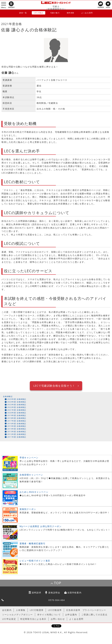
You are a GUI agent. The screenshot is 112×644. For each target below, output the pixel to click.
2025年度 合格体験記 (17, 399)
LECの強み (39, 13)
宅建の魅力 (55, 13)
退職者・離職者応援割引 (33, 543)
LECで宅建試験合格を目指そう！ (54, 386)
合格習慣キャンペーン (31, 475)
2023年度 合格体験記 (17, 404)
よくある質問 (87, 13)
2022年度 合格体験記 (17, 407)
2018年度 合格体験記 (17, 418)
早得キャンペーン (29, 458)
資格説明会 (54, 593)
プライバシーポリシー (94, 610)
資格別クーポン (28, 509)
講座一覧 (23, 13)
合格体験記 (8, 396)
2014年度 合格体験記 (17, 429)
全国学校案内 (74, 593)
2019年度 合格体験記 (17, 415)
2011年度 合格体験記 (17, 437)
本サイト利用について (49, 615)
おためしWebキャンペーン (34, 492)
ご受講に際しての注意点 (94, 615)
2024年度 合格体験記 (17, 402)
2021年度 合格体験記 (17, 410)
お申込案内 (71, 615)
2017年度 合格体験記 (17, 421)
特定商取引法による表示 (33, 619)
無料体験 (71, 13)
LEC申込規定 (9, 619)
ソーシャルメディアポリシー (17, 615)
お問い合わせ (58, 619)
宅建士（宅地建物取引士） (56, 8)
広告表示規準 (73, 610)
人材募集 (21, 610)
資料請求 (36, 593)
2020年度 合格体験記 (17, 413)
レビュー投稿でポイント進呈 (35, 561)
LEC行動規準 (55, 610)
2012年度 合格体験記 (17, 434)
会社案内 (7, 610)
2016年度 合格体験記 (17, 423)
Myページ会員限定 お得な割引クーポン (41, 526)
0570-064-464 (57, 600)
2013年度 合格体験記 (17, 431)
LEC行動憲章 (37, 610)
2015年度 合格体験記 (17, 426)
